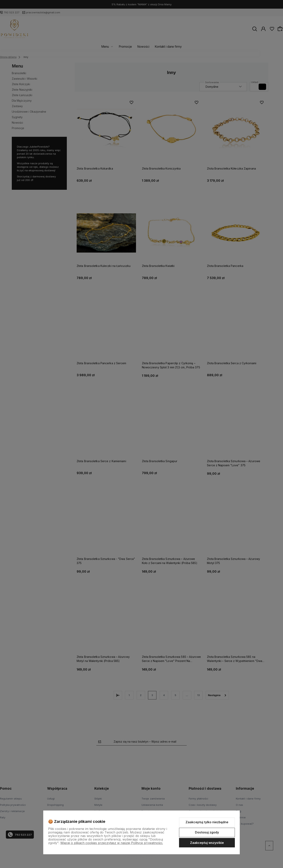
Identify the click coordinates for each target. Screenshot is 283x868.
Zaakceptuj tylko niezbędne (207, 822)
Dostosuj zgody (207, 832)
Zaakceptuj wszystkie (207, 843)
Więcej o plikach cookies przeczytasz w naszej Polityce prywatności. (112, 843)
